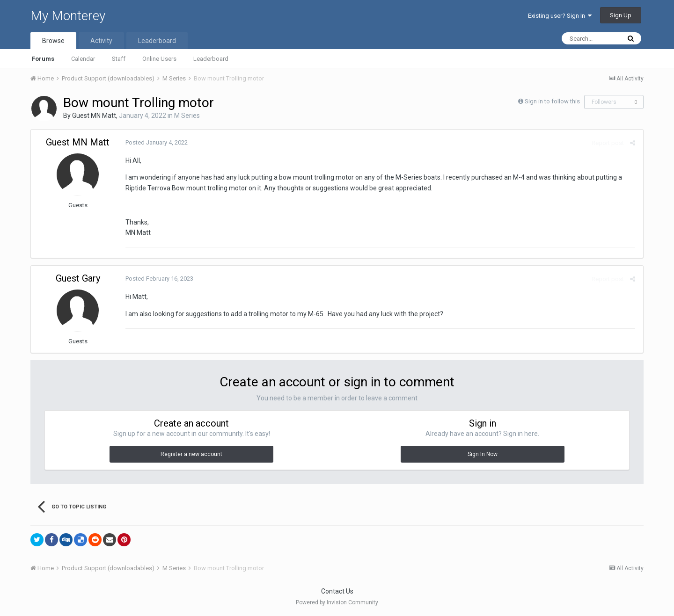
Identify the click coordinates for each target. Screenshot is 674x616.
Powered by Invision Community (337, 602)
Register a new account (191, 454)
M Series (187, 116)
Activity (101, 41)
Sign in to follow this (552, 101)
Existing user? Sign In (560, 16)
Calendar (83, 59)
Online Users (159, 59)
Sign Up (621, 15)
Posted (156, 142)
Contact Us (337, 591)
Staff (119, 59)
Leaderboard (211, 59)
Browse (53, 41)
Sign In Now (483, 454)
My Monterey (68, 16)
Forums (43, 59)
